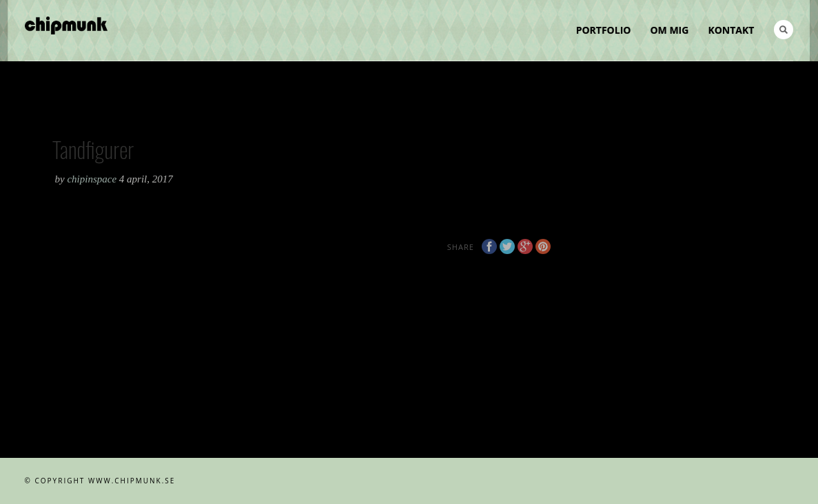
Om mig (669, 30)
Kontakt (731, 30)
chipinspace (93, 179)
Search (784, 30)
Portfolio (604, 30)
